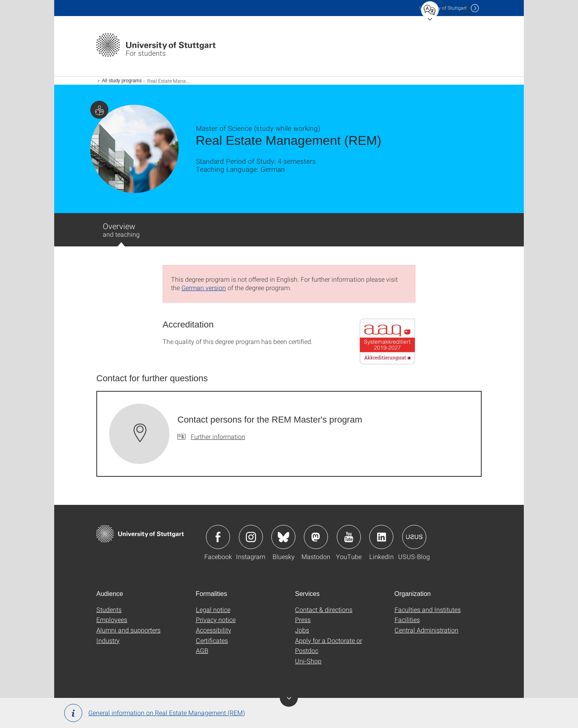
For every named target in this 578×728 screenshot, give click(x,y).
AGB (202, 650)
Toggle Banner (289, 698)
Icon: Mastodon (316, 537)
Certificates (212, 640)
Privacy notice (216, 619)
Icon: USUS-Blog (414, 537)
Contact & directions (324, 609)
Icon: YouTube (349, 537)
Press (303, 619)
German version (204, 288)
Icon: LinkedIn (381, 537)
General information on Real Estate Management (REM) (155, 713)
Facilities (407, 619)
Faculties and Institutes (428, 609)
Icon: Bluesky (283, 537)
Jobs (302, 630)
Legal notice (213, 609)
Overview (121, 234)
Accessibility (214, 630)
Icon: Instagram (251, 537)
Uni (443, 8)
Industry (108, 640)
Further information (218, 436)
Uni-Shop (308, 661)
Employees (112, 619)
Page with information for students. (99, 110)
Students (109, 609)
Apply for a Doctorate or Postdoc (329, 646)
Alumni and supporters (128, 630)
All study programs (122, 81)
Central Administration (426, 630)
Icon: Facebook (218, 537)
